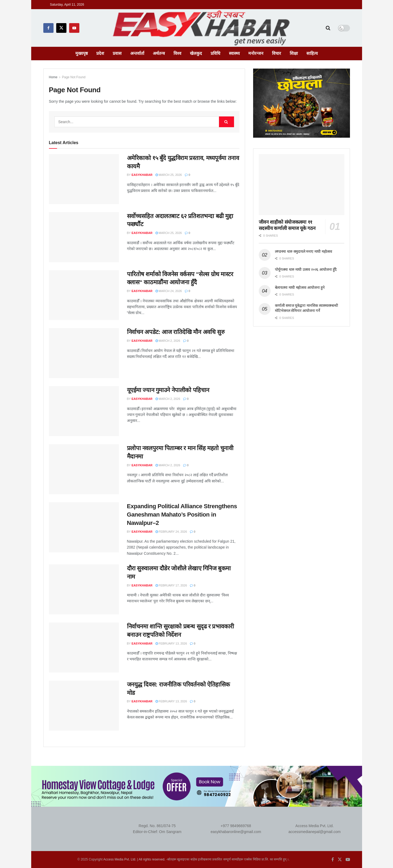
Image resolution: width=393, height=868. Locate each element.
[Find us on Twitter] (61, 28)
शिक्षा (294, 53)
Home (53, 77)
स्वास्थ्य (234, 53)
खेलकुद (196, 53)
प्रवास (117, 53)
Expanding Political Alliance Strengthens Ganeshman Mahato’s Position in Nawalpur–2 (182, 515)
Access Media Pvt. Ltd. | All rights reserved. (134, 859)
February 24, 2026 (171, 532)
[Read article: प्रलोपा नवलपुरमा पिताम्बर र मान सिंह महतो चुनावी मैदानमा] (84, 469)
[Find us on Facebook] (48, 28)
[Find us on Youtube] (74, 28)
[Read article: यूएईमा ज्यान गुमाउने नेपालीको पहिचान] (84, 411)
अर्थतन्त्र (159, 53)
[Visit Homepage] (203, 28)
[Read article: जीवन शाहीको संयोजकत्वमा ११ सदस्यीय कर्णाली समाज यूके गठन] (302, 185)
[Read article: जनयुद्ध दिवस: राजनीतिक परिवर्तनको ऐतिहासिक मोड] (84, 706)
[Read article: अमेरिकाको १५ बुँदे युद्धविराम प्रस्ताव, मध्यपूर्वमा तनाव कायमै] (84, 179)
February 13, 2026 (171, 643)
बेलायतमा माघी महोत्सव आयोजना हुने (300, 287)
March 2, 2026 (168, 341)
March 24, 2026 (169, 291)
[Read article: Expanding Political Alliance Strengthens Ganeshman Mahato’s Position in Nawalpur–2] (84, 527)
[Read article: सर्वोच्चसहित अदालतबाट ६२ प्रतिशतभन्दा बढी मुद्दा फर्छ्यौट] (84, 237)
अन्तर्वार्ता (137, 53)
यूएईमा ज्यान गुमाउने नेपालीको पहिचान (168, 390)
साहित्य (312, 53)
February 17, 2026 (171, 585)
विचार (277, 53)
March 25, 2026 (169, 175)
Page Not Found (74, 77)
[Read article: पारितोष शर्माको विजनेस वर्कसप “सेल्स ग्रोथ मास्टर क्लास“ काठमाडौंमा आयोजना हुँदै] (84, 295)
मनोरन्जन (256, 53)
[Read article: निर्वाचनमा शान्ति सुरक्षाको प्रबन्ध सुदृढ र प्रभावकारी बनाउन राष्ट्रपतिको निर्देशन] (84, 648)
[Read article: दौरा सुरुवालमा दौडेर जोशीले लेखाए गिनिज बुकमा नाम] (84, 589)
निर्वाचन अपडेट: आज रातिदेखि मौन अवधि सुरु (176, 332)
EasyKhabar (142, 175)
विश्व (177, 53)
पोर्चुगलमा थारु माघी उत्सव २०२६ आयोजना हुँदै (306, 269)
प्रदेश (100, 53)
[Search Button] (328, 28)
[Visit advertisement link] (302, 103)
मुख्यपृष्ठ (82, 53)
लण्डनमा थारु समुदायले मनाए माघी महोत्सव (304, 251)
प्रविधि (215, 53)
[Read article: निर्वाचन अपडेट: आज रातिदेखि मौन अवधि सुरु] (84, 353)
